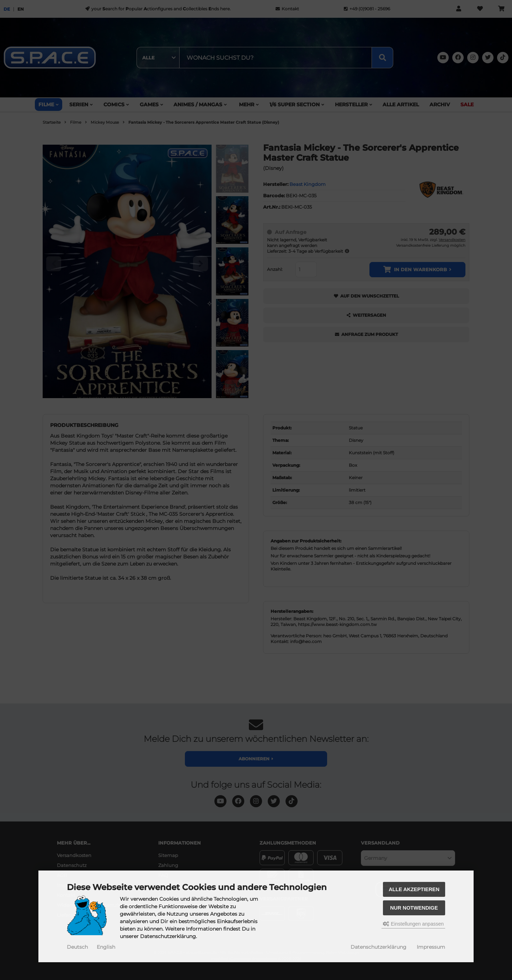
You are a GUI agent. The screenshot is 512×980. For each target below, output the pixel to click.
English (106, 947)
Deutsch (77, 947)
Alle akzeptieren (414, 889)
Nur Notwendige (414, 908)
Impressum (431, 947)
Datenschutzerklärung (378, 947)
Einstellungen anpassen (413, 924)
